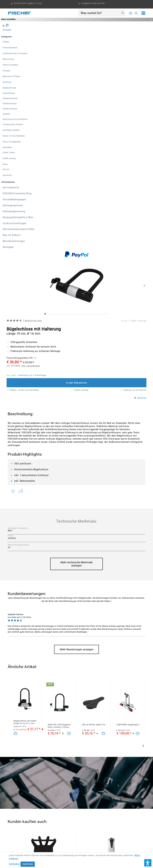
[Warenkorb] (131, 13)
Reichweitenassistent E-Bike (119, 849)
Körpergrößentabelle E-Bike (57, 849)
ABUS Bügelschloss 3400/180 (28, 730)
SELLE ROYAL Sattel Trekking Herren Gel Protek (94, 484)
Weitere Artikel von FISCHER (21, 250)
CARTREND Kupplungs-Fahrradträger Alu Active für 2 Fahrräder (128, 484)
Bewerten (140, 157)
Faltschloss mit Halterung (95, 728)
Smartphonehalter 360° (25, 638)
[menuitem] (143, 13)
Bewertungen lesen (32, 80)
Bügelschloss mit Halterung (25, 481)
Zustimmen (28, 864)
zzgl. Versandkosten (31, 125)
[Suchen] (123, 13)
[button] (148, 863)
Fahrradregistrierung (27, 849)
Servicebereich (34, 843)
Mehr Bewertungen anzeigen (77, 408)
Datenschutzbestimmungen (38, 792)
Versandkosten (49, 838)
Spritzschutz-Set (96, 640)
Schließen (15, 864)
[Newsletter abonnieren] (137, 786)
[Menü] (143, 13)
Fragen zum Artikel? (13, 250)
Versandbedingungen (90, 843)
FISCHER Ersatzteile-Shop (60, 843)
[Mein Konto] (136, 13)
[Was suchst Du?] (100, 13)
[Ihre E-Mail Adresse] (68, 786)
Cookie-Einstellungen (88, 849)
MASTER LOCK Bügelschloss (59, 485)
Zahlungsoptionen (115, 843)
